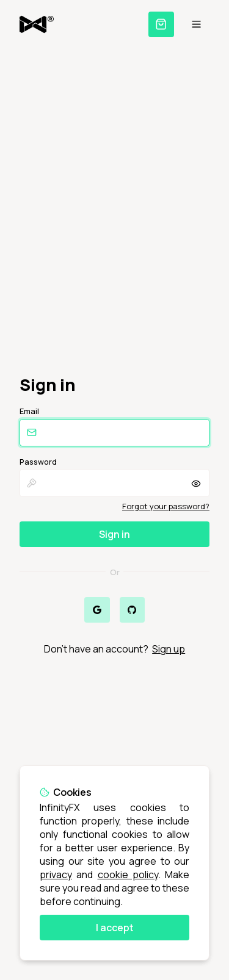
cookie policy (128, 874)
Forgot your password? (166, 506)
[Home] (37, 24)
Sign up (169, 649)
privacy (56, 874)
